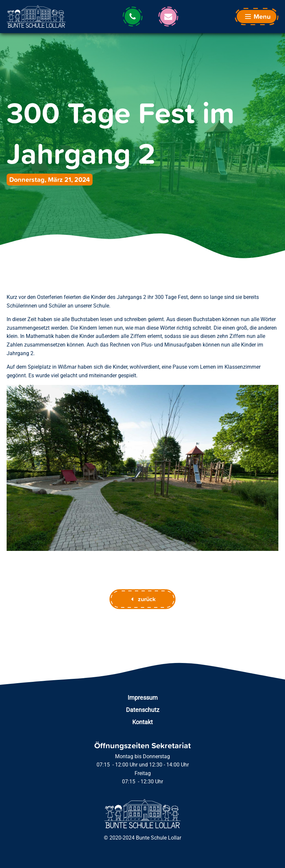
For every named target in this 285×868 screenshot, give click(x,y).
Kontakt (142, 722)
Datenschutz (143, 710)
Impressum (143, 698)
